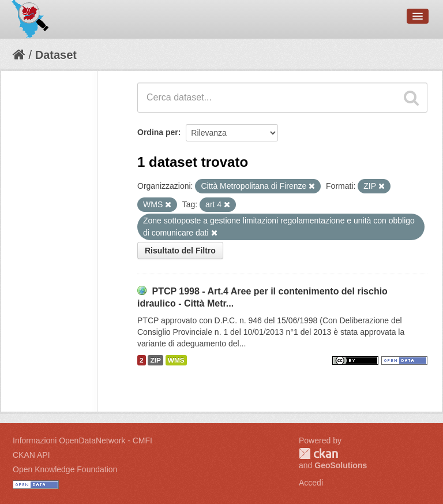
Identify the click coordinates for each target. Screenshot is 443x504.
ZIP (155, 360)
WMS (176, 360)
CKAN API (31, 455)
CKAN (318, 453)
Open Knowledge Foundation (65, 469)
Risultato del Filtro (180, 251)
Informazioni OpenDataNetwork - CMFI (82, 440)
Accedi (311, 483)
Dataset (56, 55)
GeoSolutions (341, 465)
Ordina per (158, 132)
